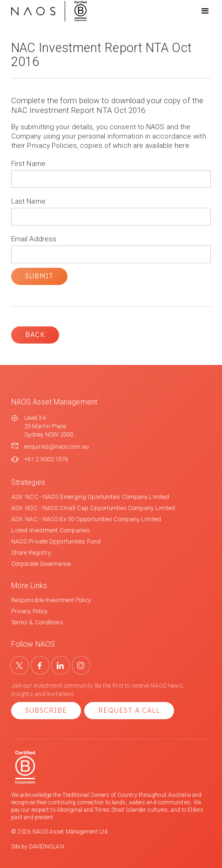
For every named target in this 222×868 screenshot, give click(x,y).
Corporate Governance (41, 564)
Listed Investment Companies (51, 530)
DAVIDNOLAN (47, 847)
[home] (49, 11)
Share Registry (31, 553)
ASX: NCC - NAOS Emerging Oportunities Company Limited (90, 497)
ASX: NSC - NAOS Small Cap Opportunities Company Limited (93, 508)
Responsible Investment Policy (51, 600)
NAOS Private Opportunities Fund (56, 541)
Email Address (34, 239)
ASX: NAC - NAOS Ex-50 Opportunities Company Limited (86, 519)
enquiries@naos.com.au (57, 447)
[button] (197, 11)
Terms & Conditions (37, 622)
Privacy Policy (29, 611)
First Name (28, 164)
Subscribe (46, 710)
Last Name (28, 201)
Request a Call (129, 710)
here (182, 146)
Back (35, 335)
